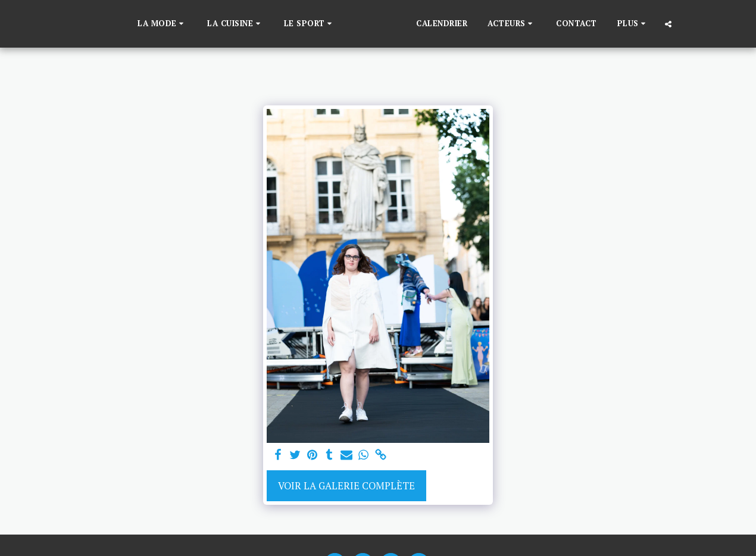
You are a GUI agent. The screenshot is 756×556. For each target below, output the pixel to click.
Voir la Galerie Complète (346, 486)
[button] (143, 24)
